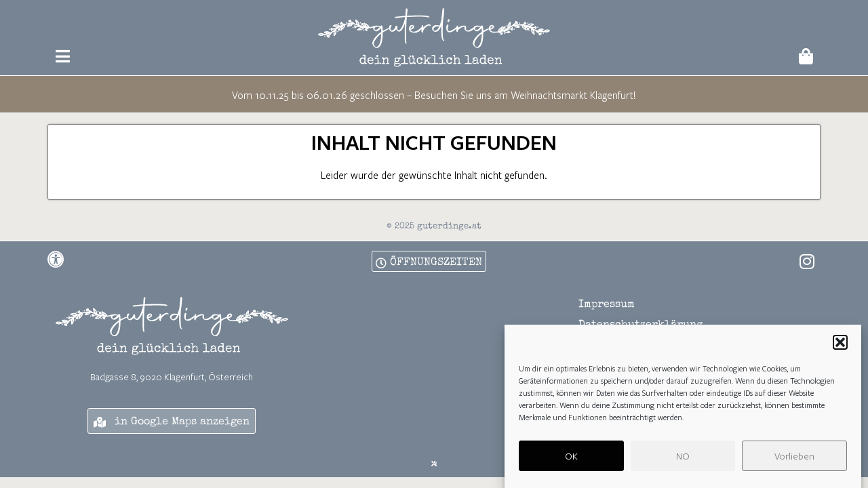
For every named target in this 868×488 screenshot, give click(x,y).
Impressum (607, 305)
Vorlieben (794, 460)
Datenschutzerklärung (640, 325)
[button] (840, 346)
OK (571, 460)
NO (683, 460)
